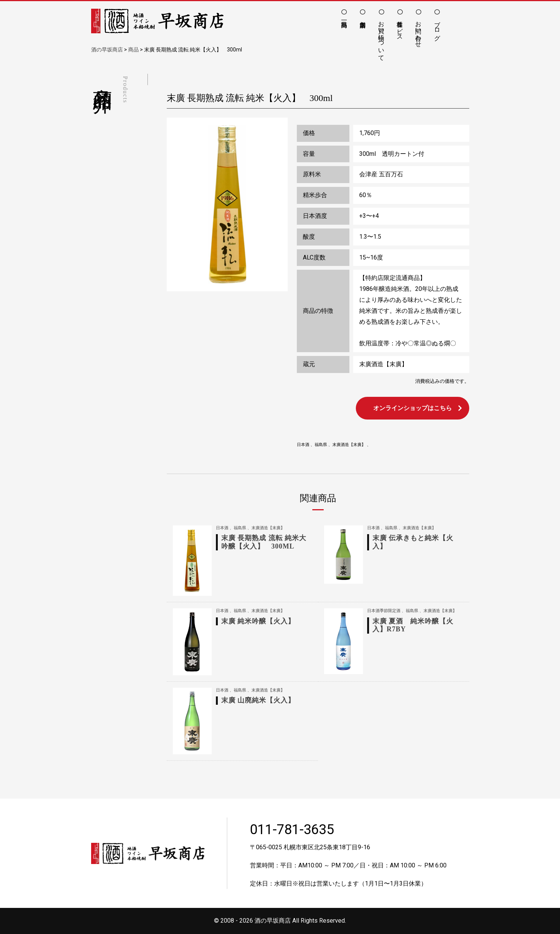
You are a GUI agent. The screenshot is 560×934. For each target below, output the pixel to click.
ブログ (437, 27)
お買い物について (381, 37)
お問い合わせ (418, 31)
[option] (227, 205)
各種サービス (400, 27)
